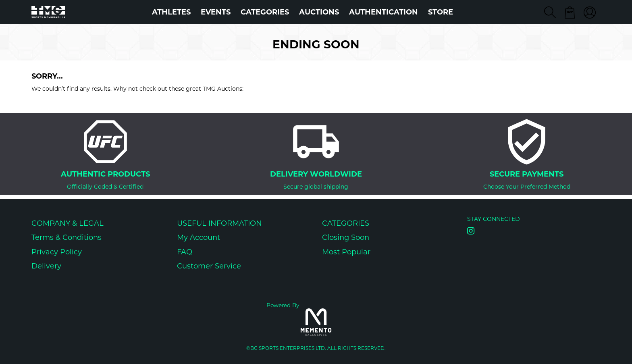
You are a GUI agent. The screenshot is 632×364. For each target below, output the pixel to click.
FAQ (185, 252)
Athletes (171, 12)
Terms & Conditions (67, 237)
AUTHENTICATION (384, 12)
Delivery (46, 266)
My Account (199, 237)
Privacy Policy (57, 252)
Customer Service (209, 266)
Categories (265, 12)
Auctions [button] (319, 12)
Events (216, 12)
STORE (441, 12)
